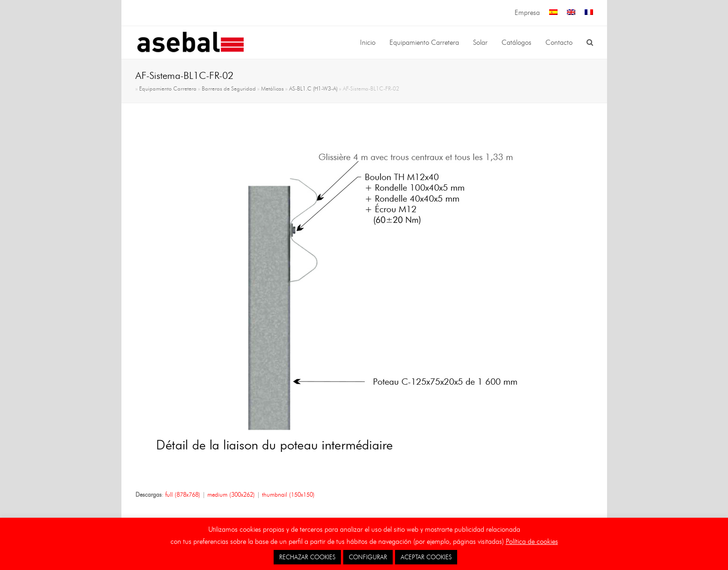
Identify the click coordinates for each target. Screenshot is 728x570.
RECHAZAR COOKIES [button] (307, 557)
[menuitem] (553, 13)
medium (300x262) (231, 494)
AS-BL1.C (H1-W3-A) (313, 89)
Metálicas (272, 89)
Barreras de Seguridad (229, 89)
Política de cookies (532, 542)
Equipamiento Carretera (168, 89)
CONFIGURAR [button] (368, 557)
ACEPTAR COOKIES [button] (426, 557)
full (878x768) (183, 494)
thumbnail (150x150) (288, 494)
